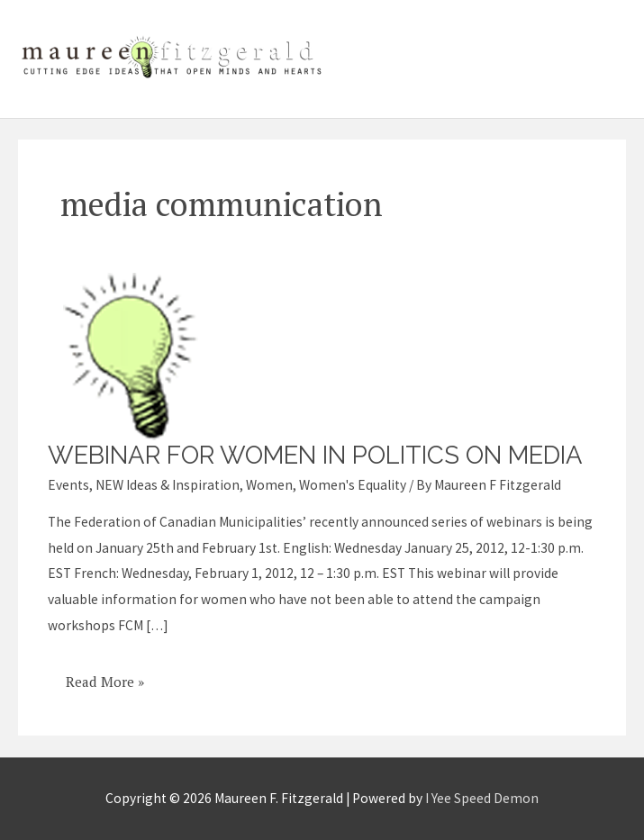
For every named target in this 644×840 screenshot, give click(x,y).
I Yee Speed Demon (482, 798)
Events (68, 485)
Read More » (104, 675)
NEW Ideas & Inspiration (168, 485)
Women (269, 485)
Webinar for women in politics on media (315, 455)
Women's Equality (353, 485)
